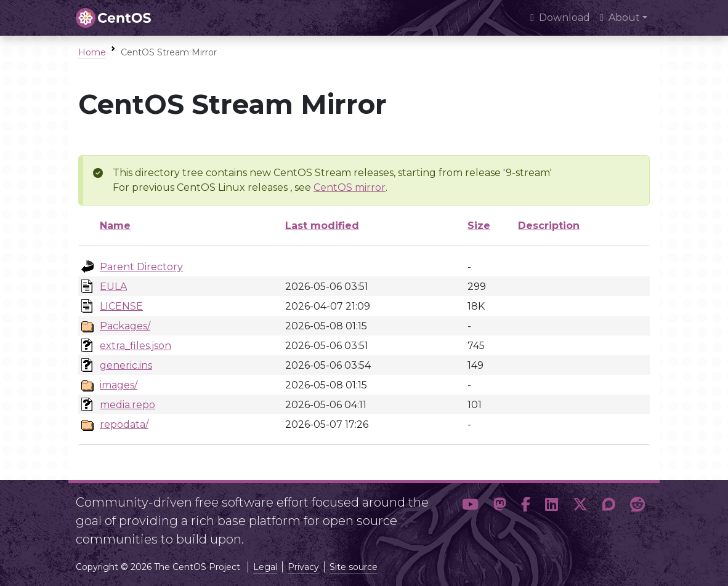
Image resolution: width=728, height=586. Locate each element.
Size (479, 226)
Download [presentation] (560, 18)
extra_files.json (135, 346)
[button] (470, 516)
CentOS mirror (350, 187)
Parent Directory (141, 267)
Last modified (322, 226)
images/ (119, 385)
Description (549, 226)
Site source (354, 567)
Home (92, 52)
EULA (113, 287)
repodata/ (124, 424)
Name (115, 226)
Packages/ (125, 326)
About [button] (620, 18)
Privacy (303, 567)
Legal (265, 567)
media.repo (127, 405)
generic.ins (126, 365)
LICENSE (121, 306)
